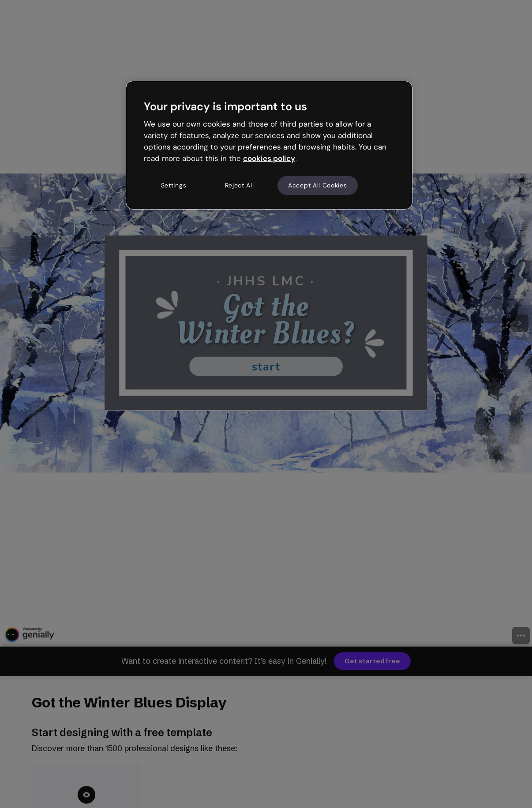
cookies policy (269, 158)
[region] (269, 145)
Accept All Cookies (318, 185)
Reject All (240, 185)
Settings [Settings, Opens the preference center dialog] (174, 185)
